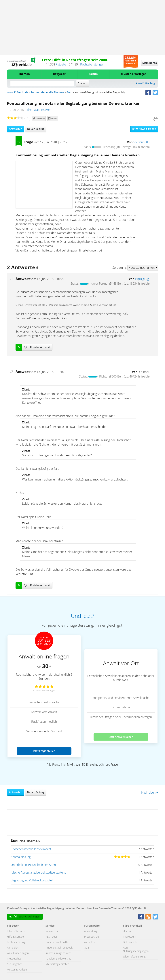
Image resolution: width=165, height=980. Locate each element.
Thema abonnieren (39, 110)
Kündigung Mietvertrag (58, 959)
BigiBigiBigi (142, 279)
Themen (24, 74)
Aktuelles (89, 942)
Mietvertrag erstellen (57, 964)
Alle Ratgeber (14, 964)
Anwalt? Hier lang (145, 83)
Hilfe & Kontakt (16, 937)
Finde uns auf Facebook (59, 948)
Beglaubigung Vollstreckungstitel (32, 881)
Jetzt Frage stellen (44, 751)
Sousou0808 (141, 142)
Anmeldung (91, 931)
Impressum (129, 937)
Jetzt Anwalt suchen (121, 737)
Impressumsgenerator (58, 953)
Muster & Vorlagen (134, 74)
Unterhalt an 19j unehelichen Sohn (33, 865)
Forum (93, 74)
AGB (87, 948)
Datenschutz (130, 942)
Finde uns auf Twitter (57, 942)
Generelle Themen (53, 93)
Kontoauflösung (21, 857)
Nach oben (150, 793)
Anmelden (13, 948)
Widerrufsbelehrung (134, 957)
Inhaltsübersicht (16, 931)
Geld (69, 93)
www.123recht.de (18, 93)
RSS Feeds (52, 937)
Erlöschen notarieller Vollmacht (31, 849)
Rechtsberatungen (92, 65)
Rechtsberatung (16, 942)
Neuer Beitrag (36, 129)
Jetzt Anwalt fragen (144, 129)
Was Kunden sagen (18, 953)
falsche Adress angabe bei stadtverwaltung (38, 873)
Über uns (128, 931)
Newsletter (52, 931)
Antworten (16, 129)
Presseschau (14, 959)
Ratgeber (62, 65)
